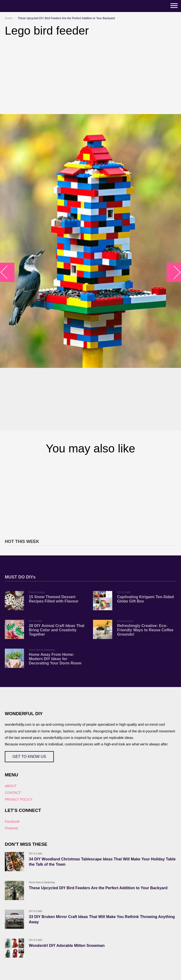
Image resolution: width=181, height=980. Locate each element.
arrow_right (174, 272)
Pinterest (11, 828)
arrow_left (7, 272)
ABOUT (11, 786)
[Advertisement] (90, 496)
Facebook (12, 822)
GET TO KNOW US (29, 757)
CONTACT (13, 793)
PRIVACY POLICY (19, 799)
